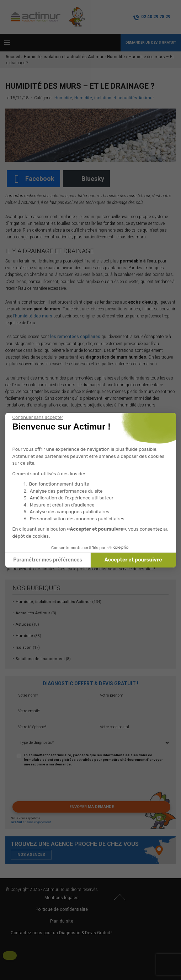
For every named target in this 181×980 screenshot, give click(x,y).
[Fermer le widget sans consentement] (38, 417)
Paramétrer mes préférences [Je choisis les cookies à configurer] (48, 560)
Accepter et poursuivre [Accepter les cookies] (133, 560)
